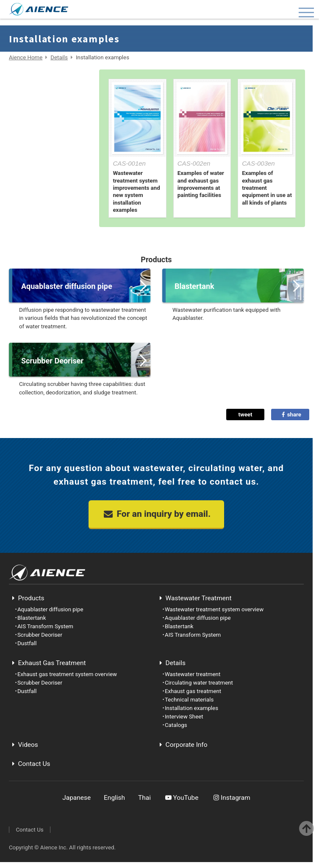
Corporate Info (182, 745)
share (290, 415)
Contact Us (29, 764)
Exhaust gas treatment (50, 116)
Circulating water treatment (50, 97)
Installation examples (50, 154)
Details (59, 57)
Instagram (231, 798)
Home (50, 211)
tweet (245, 415)
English (114, 798)
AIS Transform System (45, 626)
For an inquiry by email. (157, 514)
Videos (24, 745)
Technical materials (50, 135)
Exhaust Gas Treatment (47, 663)
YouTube (181, 798)
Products (27, 598)
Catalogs (50, 192)
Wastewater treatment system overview (214, 609)
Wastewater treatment (50, 78)
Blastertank (32, 618)
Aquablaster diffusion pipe (50, 609)
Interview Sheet (50, 173)
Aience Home (26, 57)
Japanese (76, 798)
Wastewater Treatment (194, 598)
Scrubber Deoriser (40, 635)
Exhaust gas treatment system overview (67, 674)
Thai (144, 798)
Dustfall (27, 643)
